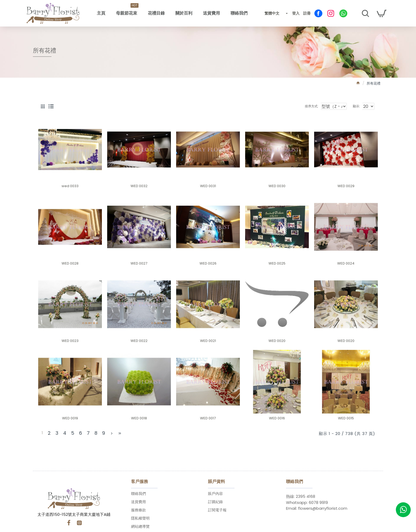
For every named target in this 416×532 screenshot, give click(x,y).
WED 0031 (208, 186)
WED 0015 (346, 418)
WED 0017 (208, 418)
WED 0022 (139, 341)
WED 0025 (277, 264)
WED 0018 (139, 418)
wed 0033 (70, 186)
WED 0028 (70, 264)
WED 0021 (208, 341)
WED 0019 (70, 418)
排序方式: (311, 106)
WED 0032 (139, 186)
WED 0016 (277, 418)
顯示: (358, 106)
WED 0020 (277, 341)
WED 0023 (70, 341)
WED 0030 (277, 186)
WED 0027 (139, 264)
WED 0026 (208, 264)
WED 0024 (346, 264)
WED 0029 (346, 186)
